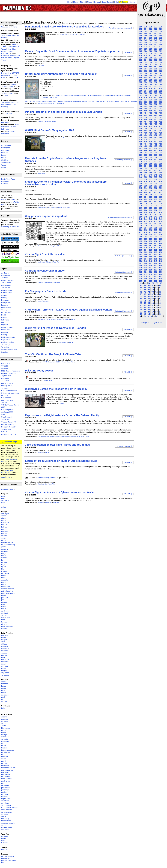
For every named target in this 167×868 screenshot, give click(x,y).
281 (161, 201)
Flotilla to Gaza (7, 383)
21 (145, 312)
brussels (4, 531)
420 (141, 142)
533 (151, 91)
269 (146, 208)
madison (5, 757)
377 (156, 159)
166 (161, 252)
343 (151, 175)
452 (156, 126)
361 (161, 166)
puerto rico (5, 659)
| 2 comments (123, 256)
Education (5, 300)
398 (151, 150)
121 (161, 272)
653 (151, 38)
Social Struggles (80, 34)
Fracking (5, 305)
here (6, 95)
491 (161, 109)
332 (156, 179)
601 (161, 60)
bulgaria (4, 534)
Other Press (48, 283)
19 (153, 312)
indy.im (4, 200)
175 (141, 250)
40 (141, 305)
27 (145, 310)
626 (161, 49)
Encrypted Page (10, 442)
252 (156, 215)
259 (146, 212)
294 (146, 197)
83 (160, 287)
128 (151, 270)
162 (156, 254)
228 (151, 226)
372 (156, 162)
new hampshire (7, 770)
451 (161, 126)
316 (161, 186)
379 (146, 159)
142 (156, 263)
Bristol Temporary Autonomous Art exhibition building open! (62, 74)
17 (160, 312)
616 (161, 53)
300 (141, 195)
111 (161, 276)
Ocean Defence (7, 327)
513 (151, 100)
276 (161, 204)
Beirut (4, 838)
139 (146, 265)
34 (141, 307)
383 (151, 157)
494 (146, 109)
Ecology (72, 34)
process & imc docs (9, 860)
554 (146, 82)
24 (156, 310)
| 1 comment (123, 446)
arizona (4, 717)
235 (141, 223)
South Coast (62, 208)
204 (146, 237)
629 (146, 49)
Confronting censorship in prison (45, 271)
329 (146, 181)
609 (146, 58)
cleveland (5, 737)
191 (161, 241)
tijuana (4, 668)
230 (141, 226)
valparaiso (5, 673)
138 (151, 265)
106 (161, 279)
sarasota (5, 814)
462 (156, 122)
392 (156, 153)
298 (151, 195)
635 (141, 47)
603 (151, 60)
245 (141, 219)
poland (4, 600)
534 (146, 91)
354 (146, 170)
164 (146, 254)
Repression (42, 246)
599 (146, 62)
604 (146, 60)
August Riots (6, 376)
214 (146, 232)
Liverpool (5, 153)
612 (156, 56)
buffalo (4, 732)
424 (146, 139)
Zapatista (41, 65)
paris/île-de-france (8, 593)
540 (141, 89)
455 (141, 126)
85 (153, 287)
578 (151, 71)
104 (146, 281)
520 (141, 98)
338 (151, 177)
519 (146, 98)
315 (141, 188)
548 (151, 84)
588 (151, 67)
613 (151, 56)
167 (156, 252)
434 (146, 135)
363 (151, 166)
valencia (4, 629)
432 (156, 135)
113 (151, 276)
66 (156, 294)
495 (141, 109)
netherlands (6, 587)
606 (161, 58)
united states (6, 821)
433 (151, 135)
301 (161, 192)
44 (149, 303)
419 (146, 142)
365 (141, 166)
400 (141, 150)
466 (161, 120)
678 (151, 27)
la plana (4, 562)
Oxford (4, 158)
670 (141, 31)
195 (141, 241)
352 (156, 170)
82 (141, 290)
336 (161, 177)
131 (161, 268)
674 (146, 29)
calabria (4, 536)
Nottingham (6, 181)
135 (141, 268)
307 (156, 190)
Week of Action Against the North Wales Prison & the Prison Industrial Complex (10, 49)
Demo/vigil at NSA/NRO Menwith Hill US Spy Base (10, 75)
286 (161, 199)
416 (161, 142)
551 (161, 82)
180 (141, 248)
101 (161, 281)
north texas (5, 781)
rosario (4, 664)
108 (151, 279)
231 (161, 223)
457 (156, 124)
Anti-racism (48, 122)
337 (156, 177)
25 (153, 310)
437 (156, 133)
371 (161, 162)
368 (151, 164)
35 (160, 305)
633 (151, 47)
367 (156, 164)
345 (141, 175)
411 (161, 144)
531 (161, 91)
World (62, 103)
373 (151, 162)
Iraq (49, 208)
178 (151, 248)
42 (156, 303)
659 (146, 36)
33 (145, 307)
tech (3, 863)
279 (146, 204)
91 (153, 285)
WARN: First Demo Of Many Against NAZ (50, 130)
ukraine (4, 624)
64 (141, 296)
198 (151, 239)
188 (151, 243)
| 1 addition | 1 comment (120, 28)
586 (161, 67)
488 (151, 111)
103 (151, 281)
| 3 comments (123, 160)
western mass (7, 827)
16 (141, 314)
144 (146, 263)
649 (146, 40)
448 (151, 128)
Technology (6, 344)
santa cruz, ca (7, 812)
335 (141, 179)
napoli (4, 584)
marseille (5, 580)
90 (156, 285)
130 (141, 270)
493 (151, 109)
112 (156, 276)
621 (161, 51)
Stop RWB (5, 419)
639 (146, 44)
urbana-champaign (8, 823)
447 (156, 128)
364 (146, 166)
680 (141, 27)
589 (146, 67)
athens (4, 518)
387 (156, 155)
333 (151, 179)
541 (161, 86)
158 (151, 257)
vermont (4, 825)
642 (156, 42)
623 (151, 51)
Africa (3, 507)
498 (151, 106)
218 (151, 230)
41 (160, 303)
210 (141, 234)
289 (146, 199)
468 (151, 120)
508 (151, 102)
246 (161, 217)
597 (156, 62)
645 (141, 42)
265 (141, 210)
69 (145, 294)
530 (141, 93)
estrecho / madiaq (8, 545)
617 (156, 53)
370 (141, 164)
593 (151, 64)
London (4, 155)
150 (141, 261)
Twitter (13, 200)
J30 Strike (5, 381)
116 (161, 274)
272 (156, 206)
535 (141, 91)
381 (161, 157)
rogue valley (6, 799)
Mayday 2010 (6, 386)
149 (146, 261)
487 (156, 111)
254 (146, 215)
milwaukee (5, 766)
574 (146, 73)
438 (151, 133)
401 (161, 148)
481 (161, 113)
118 (151, 274)
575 (141, 73)
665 (141, 33)
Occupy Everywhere (9, 373)
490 (141, 111)
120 (141, 274)
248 (151, 217)
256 (161, 212)
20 (149, 312)
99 (145, 283)
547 (156, 84)
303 (151, 192)
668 (151, 31)
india (3, 708)
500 (141, 106)
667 (156, 31)
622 (156, 51)
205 (141, 237)
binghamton (6, 728)
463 (151, 122)
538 (151, 89)
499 (146, 106)
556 (161, 80)
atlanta (4, 724)
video (3, 503)
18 (156, 312)
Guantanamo (6, 398)
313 (151, 188)
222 (156, 228)
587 (156, 67)
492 (156, 109)
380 (141, 159)
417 (156, 142)
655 (141, 38)
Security (125, 2)
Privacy (97, 2)
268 (151, 208)
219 (146, 230)
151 (161, 259)
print (3, 496)
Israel (3, 841)
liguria (4, 567)
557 (156, 80)
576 (161, 71)
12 (156, 314)
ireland (4, 556)
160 (141, 257)
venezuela (5, 675)
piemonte (5, 598)
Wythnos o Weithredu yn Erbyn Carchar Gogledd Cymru (11, 58)
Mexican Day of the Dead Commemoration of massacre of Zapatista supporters (73, 51)
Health (4, 315)
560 (141, 80)
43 (153, 303)
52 (141, 301)
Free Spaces (48, 103)
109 (146, 279)
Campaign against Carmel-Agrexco (49, 436)
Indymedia (5, 320)
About (103, 2)
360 (141, 168)
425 (141, 139)
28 (141, 310)
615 (141, 56)
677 (156, 27)
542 (156, 86)
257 (156, 212)
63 (145, 296)
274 (146, 206)
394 (146, 153)
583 (151, 69)
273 (151, 206)
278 (151, 204)
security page (6, 477)
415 (141, 144)
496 (161, 106)
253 (151, 215)
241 (161, 219)
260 (141, 212)
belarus (4, 525)
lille (3, 569)
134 (146, 268)
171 (161, 250)
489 (146, 111)
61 (153, 296)
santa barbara (7, 810)
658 (151, 36)
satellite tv (5, 500)
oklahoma (5, 785)
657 (156, 36)
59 (160, 296)
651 (161, 38)
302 (156, 192)
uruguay (4, 671)
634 (146, 47)
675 (141, 29)
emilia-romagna (7, 542)
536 (161, 89)
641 (161, 42)
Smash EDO (6, 429)
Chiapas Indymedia (8, 133)
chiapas (4, 640)
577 (156, 71)
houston (4, 748)
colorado (5, 739)
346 (161, 173)
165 (141, 254)
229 (146, 226)
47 (160, 301)
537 (156, 89)
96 (157, 283)
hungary (4, 553)
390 (141, 155)
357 (156, 168)
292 (156, 197)
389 (146, 155)
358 (151, 168)
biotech (4, 849)
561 (161, 78)
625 (141, 51)
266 (161, 208)
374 (146, 162)
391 (161, 153)
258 (151, 212)
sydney (4, 701)
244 (146, 219)
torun (3, 620)
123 (151, 272)
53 (160, 299)
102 (156, 281)
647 (156, 40)
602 (156, 60)
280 (141, 204)
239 (146, 221)
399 (146, 150)
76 (141, 292)
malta (3, 578)
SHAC (4, 415)
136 (161, 265)
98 (149, 283)
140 (141, 265)
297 (156, 195)
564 (146, 78)
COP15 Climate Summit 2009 (52, 362)
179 (146, 248)
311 (161, 188)
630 (141, 49)
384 (146, 157)
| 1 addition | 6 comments (119, 218)
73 (153, 292)
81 (145, 290)
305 (141, 192)
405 (141, 148)
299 (146, 195)
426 (161, 137)
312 (156, 188)
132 (156, 268)
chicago (4, 735)
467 (156, 120)
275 (141, 206)
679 (146, 27)
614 (146, 56)
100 (141, 283)
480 (141, 115)
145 (141, 263)
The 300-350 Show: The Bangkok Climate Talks (53, 354)
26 (149, 310)
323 (151, 184)
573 (151, 73)
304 (146, 192)
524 (146, 95)
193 (151, 241)
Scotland (5, 184)
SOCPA (4, 432)
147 (156, 261)
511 (161, 100)
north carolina (6, 779)
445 (141, 131)
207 (156, 234)
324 (146, 184)
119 (146, 274)
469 (146, 120)
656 (161, 36)
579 (146, 71)
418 (151, 142)
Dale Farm (5, 378)
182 (156, 245)
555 (141, 82)
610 (141, 58)
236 (161, 221)
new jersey (5, 772)
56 (149, 299)
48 (156, 301)
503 (151, 104)
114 (146, 276)
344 (146, 175)
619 (146, 53)
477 (156, 115)
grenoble (5, 551)
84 (156, 287)
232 (156, 223)
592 (156, 64)
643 (151, 42)
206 (161, 234)
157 (156, 257)
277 (156, 204)
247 (156, 217)
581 (161, 69)
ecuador (4, 653)
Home (70, 2)
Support (132, 2)
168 (151, 252)
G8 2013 (5, 366)
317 (156, 186)
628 (151, 49)
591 (161, 64)
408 (151, 146)
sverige (4, 615)
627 (156, 49)
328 (151, 181)
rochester (5, 797)
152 (156, 259)
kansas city (5, 752)
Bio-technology (7, 290)
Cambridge (5, 150)
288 (151, 199)
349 (146, 173)
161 (161, 254)
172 (156, 250)
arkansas (5, 719)
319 (146, 186)
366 (161, 164)
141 (161, 263)
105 (141, 281)
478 (151, 115)
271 (161, 206)
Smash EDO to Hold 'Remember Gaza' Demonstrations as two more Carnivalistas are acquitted (66, 183)
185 (141, 245)
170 (141, 252)
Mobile (76, 2)
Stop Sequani (6, 417)
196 (161, 239)
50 (149, 301)
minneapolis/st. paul (9, 768)
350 (141, 173)
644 (146, 42)
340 (141, 177)
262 (156, 210)
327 (156, 181)
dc (2, 743)
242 (156, 219)
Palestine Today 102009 (39, 371)
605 (141, 60)
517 (156, 98)
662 (156, 33)
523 (151, 95)
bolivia (4, 637)
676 (161, 27)
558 (151, 80)
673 (151, 29)
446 (161, 128)
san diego (5, 803)
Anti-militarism (43, 208)
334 (146, 179)
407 (156, 146)
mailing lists (6, 858)
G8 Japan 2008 (7, 412)
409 (146, 146)
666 (161, 31)
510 (141, 102)
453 (151, 126)
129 (146, 270)
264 (146, 210)
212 (156, 232)
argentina (5, 635)
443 (151, 131)
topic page (8, 114)
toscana (4, 622)
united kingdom (7, 626)
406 (161, 146)
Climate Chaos (64, 34)
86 (149, 287)
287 (156, 199)
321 (161, 184)
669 (146, 31)
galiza (4, 547)
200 (141, 239)
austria (4, 520)
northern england (8, 589)
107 (156, 279)
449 (146, 128)
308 (151, 190)
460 (141, 124)
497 (156, 106)
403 (151, 148)
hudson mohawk (8, 750)
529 (146, 93)
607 (156, 58)
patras (4, 595)
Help (116, 2)
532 (156, 91)
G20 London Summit (9, 391)
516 (161, 98)
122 (156, 272)
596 (161, 62)
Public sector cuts (8, 337)
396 (161, 150)
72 (156, 292)
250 (141, 217)
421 (161, 139)
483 (151, 113)
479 (146, 115)
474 (146, 117)
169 (146, 252)
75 (145, 292)
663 (151, 33)
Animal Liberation (65, 138)
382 (156, 157)
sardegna (5, 611)
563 (151, 78)
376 (161, 159)
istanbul (4, 558)
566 (161, 75)
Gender (4, 310)
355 (141, 170)
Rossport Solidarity (8, 427)
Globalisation (6, 312)
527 (156, 93)
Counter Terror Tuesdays (9, 85)
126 (161, 270)
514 (146, 100)
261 (161, 210)
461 (161, 122)
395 (141, 153)
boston (4, 730)
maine (4, 759)
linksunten (5, 571)
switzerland (6, 617)
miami (4, 761)
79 (153, 290)
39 (145, 305)
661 (161, 33)
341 (161, 175)
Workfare (5, 368)
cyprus (4, 540)
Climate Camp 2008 (9, 422)
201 (161, 237)
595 (141, 64)
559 (146, 80)
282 (156, 201)
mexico (4, 655)
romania (4, 606)
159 (146, 257)
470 (141, 120)
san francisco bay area (10, 808)
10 (140, 316)
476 (161, 115)
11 (160, 314)
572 (156, 73)
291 (161, 197)
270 (141, 208)
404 (146, 148)
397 (156, 150)
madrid (4, 575)
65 (160, 294)
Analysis (41, 122)
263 (151, 210)
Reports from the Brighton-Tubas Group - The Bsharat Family (62, 415)
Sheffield (5, 160)
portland (4, 792)
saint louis (5, 801)
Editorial (83, 2)
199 (146, 239)
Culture (41, 103)
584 (146, 69)
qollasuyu (5, 662)
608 (151, 58)
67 (153, 294)
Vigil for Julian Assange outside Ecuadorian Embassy (10, 104)
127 (156, 270)
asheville (5, 721)
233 (151, 223)
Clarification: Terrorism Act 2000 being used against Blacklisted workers (69, 310)
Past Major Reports (9, 434)
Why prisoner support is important (46, 216)
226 (161, 226)
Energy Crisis (6, 302)
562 (156, 78)
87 (145, 287)
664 (146, 33)
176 (161, 248)
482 (156, 113)
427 (156, 137)
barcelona (5, 522)
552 (156, 82)
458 (151, 124)
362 (156, 166)
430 (141, 137)
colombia (5, 651)
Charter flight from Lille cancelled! (46, 254)
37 (153, 305)
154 (146, 259)
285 (141, 201)
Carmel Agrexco (7, 410)
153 (151, 259)
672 (156, 29)
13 (153, 314)
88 (141, 287)
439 (146, 133)
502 (156, 104)
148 (151, 261)
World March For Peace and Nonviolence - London (56, 328)
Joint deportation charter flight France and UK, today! (57, 445)
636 (161, 44)
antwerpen (5, 514)
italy (3, 560)
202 (156, 237)
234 (146, 223)
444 (146, 131)
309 (146, 190)
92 (149, 285)
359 (146, 168)
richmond (5, 794)
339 (146, 177)
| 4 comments (123, 293)
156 (161, 257)
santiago (5, 666)
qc (2, 699)
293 (151, 197)
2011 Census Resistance (11, 371)
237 (156, 221)
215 (141, 232)
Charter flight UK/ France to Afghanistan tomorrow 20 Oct (60, 492)
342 (156, 175)
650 (141, 40)
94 (141, 285)
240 (141, 221)
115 (141, 276)
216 (161, 230)
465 (141, 122)
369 (146, 164)
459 (146, 124)
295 (141, 197)
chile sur (4, 644)
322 (156, 184)
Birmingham (6, 148)
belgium (4, 527)
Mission (90, 2)
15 (145, 314)
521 (161, 95)
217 (156, 230)
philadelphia (6, 788)
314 (146, 188)
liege (3, 564)
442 (156, 131)
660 (141, 36)
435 (141, 135)
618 (151, 53)
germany (5, 549)
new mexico (6, 774)
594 (146, 64)
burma (4, 686)
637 (156, 44)
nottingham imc (7, 591)
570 (141, 75)
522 (156, 95)
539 (146, 89)
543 (151, 86)
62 (149, 296)
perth (3, 697)
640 (141, 44)
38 (149, 305)
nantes (4, 582)
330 (141, 181)
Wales (4, 165)
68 (149, 294)
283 (151, 201)
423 (151, 139)
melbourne (5, 695)
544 (146, 86)
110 (141, 279)
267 (156, 208)
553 (151, 82)
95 (161, 283)
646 (161, 40)
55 (153, 299)
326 (161, 181)
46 (141, 303)
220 (141, 230)
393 (151, 153)
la (2, 755)
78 (156, 290)
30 (156, 307)
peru (3, 657)
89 (160, 285)
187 (156, 243)
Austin (4, 726)
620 (141, 53)
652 (156, 38)
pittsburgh (5, 790)
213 (151, 232)
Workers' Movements (64, 319)
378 (151, 159)
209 (146, 234)
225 (141, 228)
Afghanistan (6, 275)
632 (156, 47)
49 (153, 301)
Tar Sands (5, 388)
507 (156, 102)
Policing (4, 335)
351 (161, 170)
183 (151, 245)
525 (141, 95)
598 (151, 62)
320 (141, 186)
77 (160, 290)
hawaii (4, 746)
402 (156, 148)
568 (151, 75)
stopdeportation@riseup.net (46, 478)
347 (156, 173)
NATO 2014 (6, 363)
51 (145, 301)
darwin (4, 688)
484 (146, 113)
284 (146, 201)
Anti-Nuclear (6, 283)
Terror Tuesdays (7, 93)
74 (149, 292)
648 (151, 40)
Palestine (54, 208)
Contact (110, 2)
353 (151, 170)
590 (141, 67)
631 (161, 47)
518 (151, 98)
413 (151, 144)
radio (3, 498)
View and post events (9, 27)
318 (151, 186)
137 (156, 265)
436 (161, 133)
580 (141, 71)
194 (146, 241)
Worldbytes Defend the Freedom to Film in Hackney (56, 389)
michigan (5, 763)
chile (3, 642)
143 (151, 263)
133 (151, 268)
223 (151, 228)
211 (161, 232)
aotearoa (5, 682)
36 (156, 305)
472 (156, 117)
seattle (4, 816)
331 (161, 179)
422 (156, 139)
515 (141, 100)
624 (146, 51)
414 (146, 144)
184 (146, 245)
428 (151, 137)
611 (161, 56)
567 (156, 75)
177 (156, 248)
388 (151, 155)
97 (153, 283)
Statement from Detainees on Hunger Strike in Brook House (61, 461)
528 (151, 93)
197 (156, 239)
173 (151, 250)
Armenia (4, 836)
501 (161, 104)
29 (160, 307)
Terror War (56, 103)
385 (141, 157)
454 (146, 126)
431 (161, 135)
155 (141, 259)
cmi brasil (5, 646)
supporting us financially (10, 227)
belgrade (5, 529)
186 (161, 243)
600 (141, 62)
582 (156, 69)
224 (146, 228)
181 (161, 245)
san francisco (6, 805)
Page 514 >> (157, 323)
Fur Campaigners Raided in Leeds (46, 291)
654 (146, 38)
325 (141, 184)
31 (153, 307)
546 (161, 84)
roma (3, 604)
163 (151, 254)
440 (141, 133)
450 (141, 128)
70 (141, 294)
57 (145, 299)
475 (141, 117)
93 (145, 285)
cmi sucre (5, 648)
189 (146, 243)
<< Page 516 (146, 323)
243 (151, 219)
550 (141, 84)
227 (156, 226)
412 (156, 144)
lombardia (5, 573)
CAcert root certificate (7, 471)
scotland (4, 613)
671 (161, 29)
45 (145, 303)
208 (151, 234)
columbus (5, 741)
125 (141, 272)
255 (141, 215)
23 (160, 310)
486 (161, 111)
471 (161, 117)
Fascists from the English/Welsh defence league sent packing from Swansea (65, 160)
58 (141, 299)
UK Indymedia (25, 7)
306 (161, 190)
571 (161, 73)
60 (156, 296)
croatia (4, 538)
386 (161, 155)
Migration (49, 262)
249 (146, 217)
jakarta (4, 690)
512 (156, 100)
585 (141, 69)
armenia (4, 516)
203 (151, 237)
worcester (5, 830)
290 (141, 199)
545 (141, 86)
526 (161, 93)
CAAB (16, 78)
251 (161, 215)
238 (151, 221)
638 (151, 44)
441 (161, 131)
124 (146, 272)
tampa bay (5, 818)
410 (141, 146)
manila (4, 693)
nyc (3, 783)
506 (161, 102)
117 (156, 274)
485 (141, 113)
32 (149, 307)
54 (156, 299)
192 (156, 241)
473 (151, 117)
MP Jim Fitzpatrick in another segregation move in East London (63, 112)
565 (141, 78)
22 (141, 312)
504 (146, 104)
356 (161, 168)
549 (146, 84)
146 (161, 261)
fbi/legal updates (8, 856)
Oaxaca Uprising (8, 424)
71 (160, 292)
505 (141, 104)
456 (161, 124)
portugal (4, 602)
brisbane (5, 684)
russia (4, 609)
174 (146, 250)
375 (141, 162)
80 (149, 290)
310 (141, 190)
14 (149, 314)
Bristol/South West (8, 179)
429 (146, 137)
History (4, 317)
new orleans (6, 777)
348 (151, 173)
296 (161, 195)
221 (161, 228)
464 (146, 122)
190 (141, 243)
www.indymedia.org (9, 489)
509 (146, 102)
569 (146, 75)
